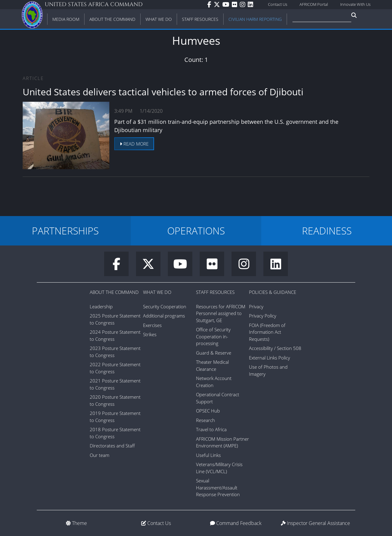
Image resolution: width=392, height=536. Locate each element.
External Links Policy (269, 358)
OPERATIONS (196, 231)
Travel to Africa (211, 429)
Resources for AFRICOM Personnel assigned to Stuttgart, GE (221, 313)
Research (205, 420)
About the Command (114, 292)
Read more (134, 144)
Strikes (150, 334)
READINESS (327, 231)
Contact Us (278, 4)
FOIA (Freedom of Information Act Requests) (267, 332)
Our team (100, 455)
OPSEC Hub (208, 411)
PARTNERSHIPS (65, 231)
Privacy (256, 306)
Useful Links (208, 455)
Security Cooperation (165, 306)
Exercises (152, 325)
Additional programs (164, 316)
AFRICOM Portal (314, 4)
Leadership (101, 306)
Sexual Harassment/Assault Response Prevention (218, 487)
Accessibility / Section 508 (275, 348)
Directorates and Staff (112, 446)
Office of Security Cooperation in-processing (213, 336)
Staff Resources (215, 292)
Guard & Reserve (214, 353)
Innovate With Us (355, 4)
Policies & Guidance (273, 292)
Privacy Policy (263, 316)
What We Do (157, 292)
